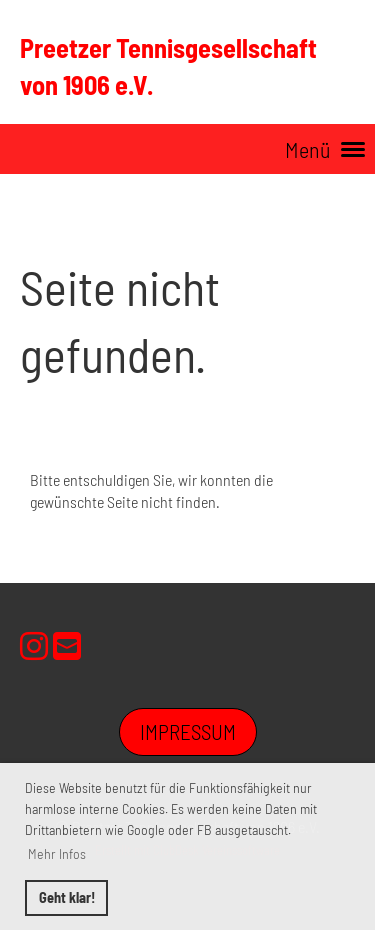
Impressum (188, 731)
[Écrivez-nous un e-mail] (67, 645)
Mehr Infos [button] (57, 853)
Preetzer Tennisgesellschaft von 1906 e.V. (168, 66)
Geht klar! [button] (67, 897)
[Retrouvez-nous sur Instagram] (34, 645)
